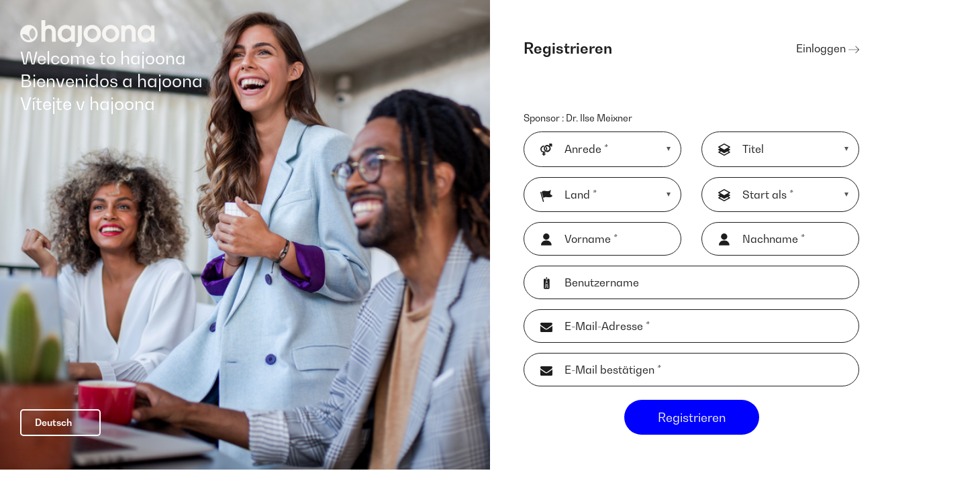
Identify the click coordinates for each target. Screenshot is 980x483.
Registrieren (692, 426)
